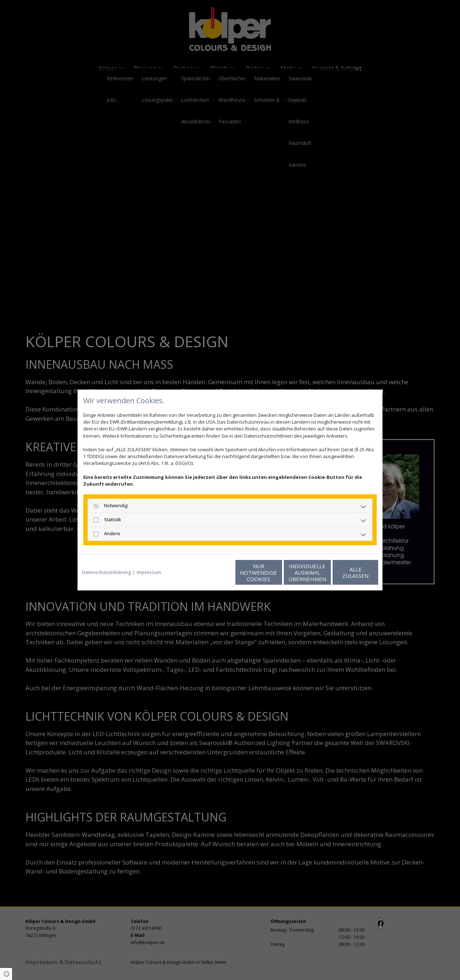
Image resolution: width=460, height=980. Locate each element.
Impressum (149, 572)
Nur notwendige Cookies (209, 573)
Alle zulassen (345, 573)
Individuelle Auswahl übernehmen (277, 573)
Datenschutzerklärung (106, 572)
